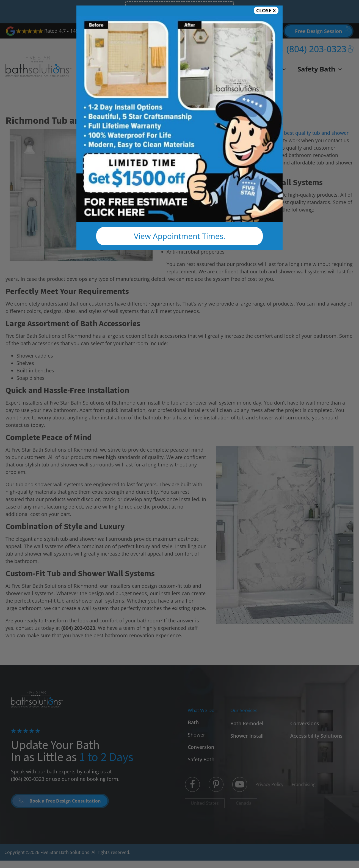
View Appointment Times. (179, 236)
